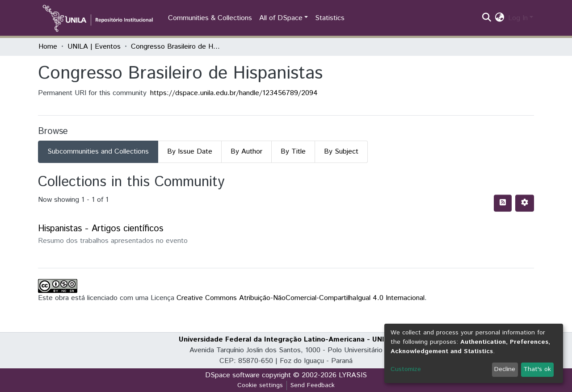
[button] (500, 18)
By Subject (341, 152)
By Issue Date (190, 152)
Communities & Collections (210, 18)
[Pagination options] (525, 203)
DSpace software (232, 375)
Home (48, 47)
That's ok (537, 369)
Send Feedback (313, 385)
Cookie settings (260, 385)
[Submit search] (487, 18)
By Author (246, 152)
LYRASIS (353, 375)
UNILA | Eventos (94, 47)
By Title (293, 152)
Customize (406, 369)
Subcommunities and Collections (98, 152)
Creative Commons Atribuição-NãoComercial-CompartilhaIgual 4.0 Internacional (301, 298)
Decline (505, 369)
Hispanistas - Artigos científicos (101, 229)
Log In (518, 18)
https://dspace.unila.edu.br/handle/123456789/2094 (234, 93)
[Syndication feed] (503, 203)
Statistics (330, 18)
